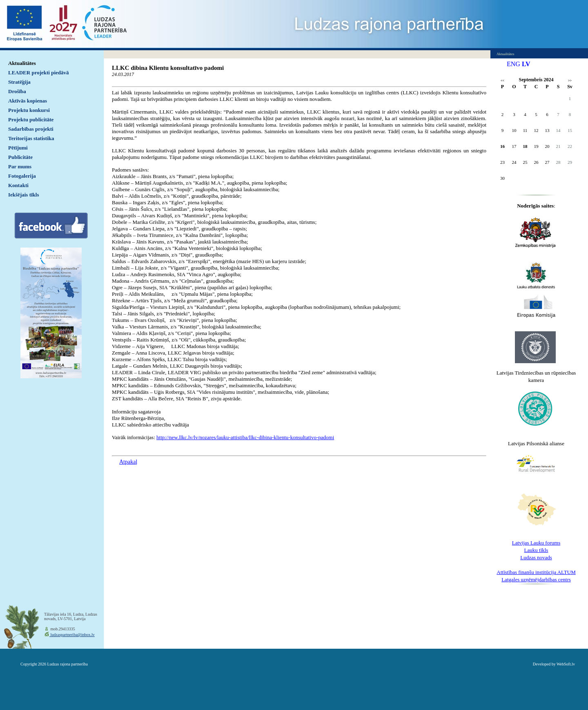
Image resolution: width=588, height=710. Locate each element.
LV (526, 64)
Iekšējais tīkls (23, 195)
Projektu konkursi (29, 110)
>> (570, 81)
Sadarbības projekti (31, 129)
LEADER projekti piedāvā (39, 73)
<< (502, 81)
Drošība (17, 91)
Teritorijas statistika (31, 138)
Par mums (20, 166)
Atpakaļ (128, 462)
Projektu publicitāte (31, 119)
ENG (513, 64)
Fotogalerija (22, 176)
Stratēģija (19, 82)
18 (525, 146)
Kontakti (18, 185)
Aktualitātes (22, 63)
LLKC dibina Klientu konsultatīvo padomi (168, 68)
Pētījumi (18, 148)
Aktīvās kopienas (28, 101)
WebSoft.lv (566, 664)
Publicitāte (20, 157)
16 (502, 146)
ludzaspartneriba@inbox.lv (72, 635)
